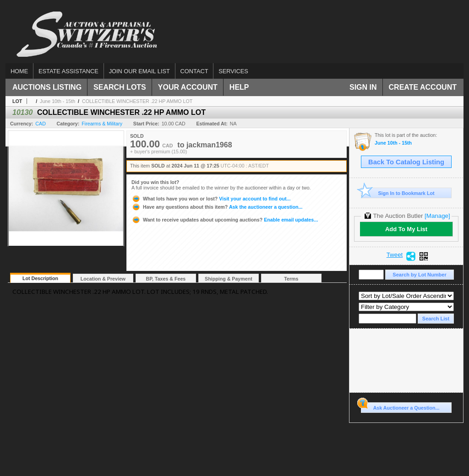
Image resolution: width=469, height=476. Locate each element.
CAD (41, 124)
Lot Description (40, 278)
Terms (291, 279)
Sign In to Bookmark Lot (398, 193)
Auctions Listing (47, 87)
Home (19, 71)
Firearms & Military (102, 124)
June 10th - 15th (57, 101)
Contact (194, 71)
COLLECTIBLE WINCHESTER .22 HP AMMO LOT (137, 101)
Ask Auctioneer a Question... (400, 406)
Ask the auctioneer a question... (217, 207)
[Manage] (437, 216)
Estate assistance (68, 71)
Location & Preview (103, 279)
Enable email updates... (225, 220)
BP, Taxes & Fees (166, 279)
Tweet (395, 255)
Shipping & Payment (229, 279)
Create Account (423, 87)
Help (239, 87)
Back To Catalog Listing (406, 162)
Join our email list (139, 71)
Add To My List (406, 229)
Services (233, 71)
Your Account (188, 87)
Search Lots (120, 87)
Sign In (363, 87)
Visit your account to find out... (211, 199)
